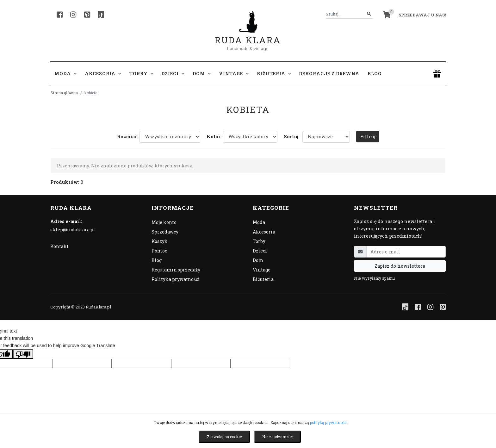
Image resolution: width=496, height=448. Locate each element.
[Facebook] (60, 15)
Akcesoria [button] (103, 74)
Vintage (262, 270)
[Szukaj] (369, 14)
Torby (259, 241)
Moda (259, 222)
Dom (258, 260)
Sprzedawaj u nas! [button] (422, 15)
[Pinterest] (87, 15)
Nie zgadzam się (277, 437)
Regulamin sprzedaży (176, 270)
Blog (375, 74)
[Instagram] (73, 15)
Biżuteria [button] (274, 74)
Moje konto (164, 222)
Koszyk (160, 241)
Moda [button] (65, 74)
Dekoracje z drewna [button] (329, 74)
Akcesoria (264, 232)
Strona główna (64, 93)
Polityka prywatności (176, 279)
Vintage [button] (234, 74)
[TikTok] (101, 15)
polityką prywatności (329, 422)
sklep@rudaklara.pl (73, 230)
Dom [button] (202, 74)
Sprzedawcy (165, 232)
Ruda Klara (248, 35)
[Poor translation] (23, 354)
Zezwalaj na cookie (224, 437)
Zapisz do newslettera (400, 266)
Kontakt (59, 246)
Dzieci (260, 251)
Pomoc (159, 251)
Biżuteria (263, 279)
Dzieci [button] (173, 74)
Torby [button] (141, 74)
